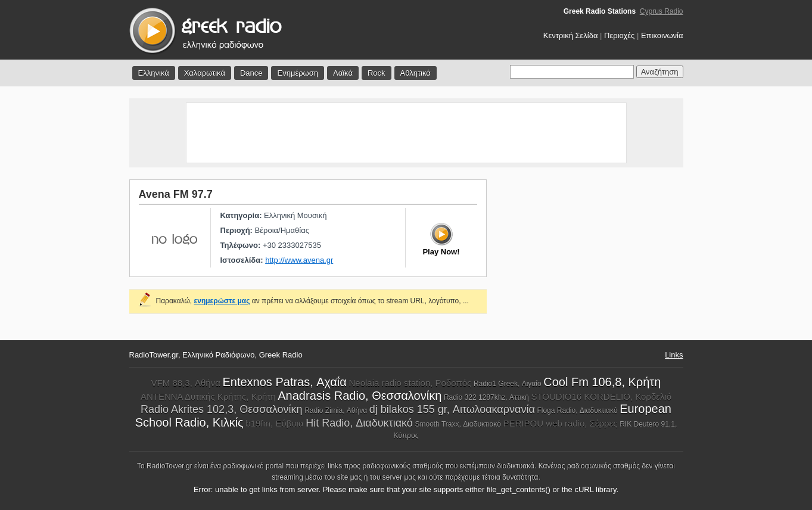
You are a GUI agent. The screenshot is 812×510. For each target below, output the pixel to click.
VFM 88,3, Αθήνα (186, 383)
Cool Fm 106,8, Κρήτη (602, 382)
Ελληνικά (154, 73)
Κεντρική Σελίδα (571, 35)
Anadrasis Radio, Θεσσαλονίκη (360, 396)
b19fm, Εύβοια (274, 423)
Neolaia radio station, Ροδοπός (410, 383)
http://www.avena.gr (299, 260)
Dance (251, 73)
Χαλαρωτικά (205, 73)
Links (674, 355)
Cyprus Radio (662, 11)
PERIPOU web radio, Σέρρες (561, 423)
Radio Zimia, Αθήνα (336, 411)
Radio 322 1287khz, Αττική (486, 397)
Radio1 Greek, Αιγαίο (508, 384)
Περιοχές (619, 35)
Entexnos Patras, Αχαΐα (284, 382)
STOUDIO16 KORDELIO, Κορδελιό (601, 397)
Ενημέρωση (298, 73)
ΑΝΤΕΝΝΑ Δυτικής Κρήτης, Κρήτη (208, 397)
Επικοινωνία (662, 35)
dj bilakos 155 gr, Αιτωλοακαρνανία (452, 409)
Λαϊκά (343, 73)
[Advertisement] (406, 133)
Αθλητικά (416, 73)
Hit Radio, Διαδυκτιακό (359, 423)
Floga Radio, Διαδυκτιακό (577, 411)
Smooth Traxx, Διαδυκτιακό (458, 424)
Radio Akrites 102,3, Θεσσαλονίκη (222, 409)
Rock (377, 73)
